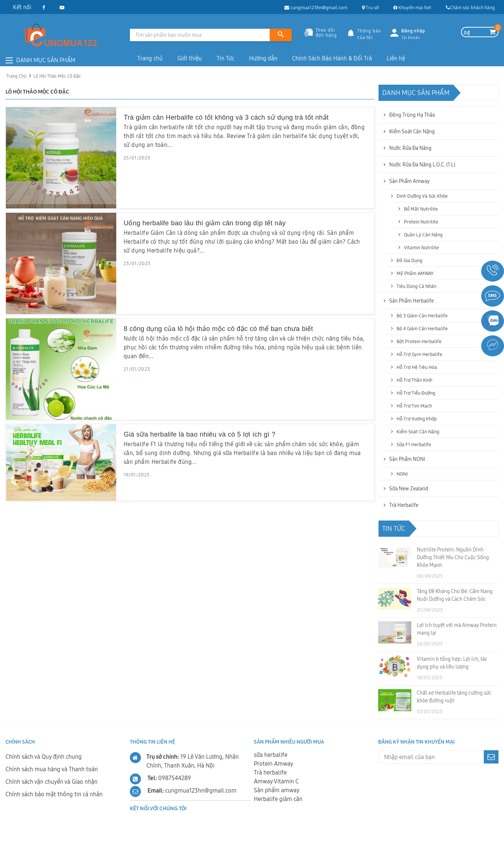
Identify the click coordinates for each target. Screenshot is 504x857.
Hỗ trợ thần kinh (414, 380)
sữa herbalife (271, 755)
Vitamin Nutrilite (421, 247)
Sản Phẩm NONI (407, 459)
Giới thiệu (190, 58)
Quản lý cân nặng (423, 234)
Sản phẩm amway (277, 790)
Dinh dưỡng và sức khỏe (422, 196)
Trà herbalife (270, 772)
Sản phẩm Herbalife (411, 301)
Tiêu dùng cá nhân (416, 286)
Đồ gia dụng (409, 260)
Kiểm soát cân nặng (412, 131)
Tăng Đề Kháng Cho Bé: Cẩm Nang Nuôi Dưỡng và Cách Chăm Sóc (455, 595)
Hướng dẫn (263, 58)
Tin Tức (226, 58)
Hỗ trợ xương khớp (417, 419)
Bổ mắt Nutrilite (421, 209)
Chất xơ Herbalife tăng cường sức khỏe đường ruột (454, 697)
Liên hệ (396, 58)
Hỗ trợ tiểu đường (416, 393)
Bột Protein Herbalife (419, 341)
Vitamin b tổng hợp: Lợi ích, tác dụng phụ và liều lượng (452, 663)
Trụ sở (370, 7)
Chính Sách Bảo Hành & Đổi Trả (332, 58)
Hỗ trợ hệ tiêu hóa (417, 367)
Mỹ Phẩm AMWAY (415, 273)
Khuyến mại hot (412, 7)
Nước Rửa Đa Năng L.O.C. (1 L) (422, 165)
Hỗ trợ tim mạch (414, 406)
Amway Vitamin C (276, 781)
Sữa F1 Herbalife (414, 444)
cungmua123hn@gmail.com (316, 7)
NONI (402, 474)
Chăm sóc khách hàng (470, 7)
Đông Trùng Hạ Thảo (412, 115)
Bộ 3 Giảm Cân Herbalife (422, 315)
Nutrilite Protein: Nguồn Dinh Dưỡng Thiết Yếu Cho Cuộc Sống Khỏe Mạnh (453, 557)
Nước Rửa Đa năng (410, 148)
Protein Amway (274, 763)
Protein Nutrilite (421, 222)
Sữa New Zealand (409, 489)
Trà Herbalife (404, 505)
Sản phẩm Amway (409, 181)
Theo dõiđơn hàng (321, 32)
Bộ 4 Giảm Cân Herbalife (422, 328)
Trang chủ (150, 58)
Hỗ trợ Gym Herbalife (419, 354)
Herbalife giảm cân (278, 799)
